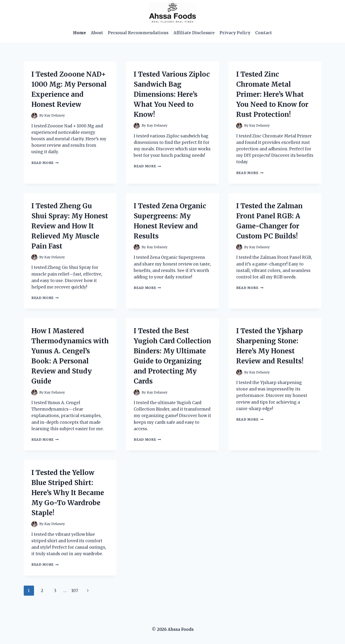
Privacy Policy (235, 33)
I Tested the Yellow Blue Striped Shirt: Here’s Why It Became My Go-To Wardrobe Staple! (68, 493)
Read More (45, 163)
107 (75, 591)
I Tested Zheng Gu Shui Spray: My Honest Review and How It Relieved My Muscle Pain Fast (70, 226)
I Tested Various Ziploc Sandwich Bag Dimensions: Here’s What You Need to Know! (172, 94)
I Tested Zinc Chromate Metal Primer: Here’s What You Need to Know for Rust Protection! (272, 94)
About (97, 33)
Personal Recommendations (138, 33)
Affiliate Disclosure (194, 33)
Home (80, 33)
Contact (264, 33)
